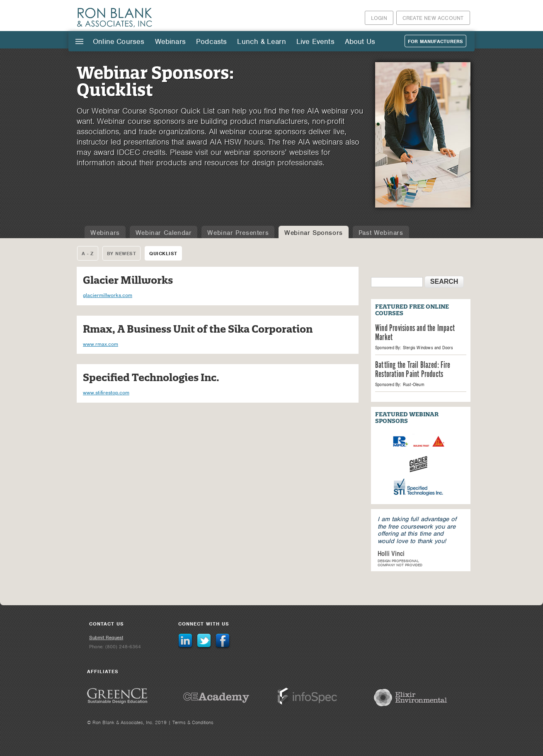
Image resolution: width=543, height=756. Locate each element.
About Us (360, 41)
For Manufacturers (435, 41)
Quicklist (163, 254)
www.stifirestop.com (106, 392)
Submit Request (106, 638)
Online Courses (119, 41)
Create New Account (433, 18)
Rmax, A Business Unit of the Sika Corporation (198, 329)
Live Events (315, 41)
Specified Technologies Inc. (151, 378)
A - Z (88, 254)
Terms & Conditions (193, 722)
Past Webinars (381, 233)
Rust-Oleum (414, 384)
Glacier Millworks (128, 280)
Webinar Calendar (164, 233)
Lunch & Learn (261, 41)
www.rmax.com (101, 344)
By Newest (122, 254)
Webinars (170, 41)
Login (379, 18)
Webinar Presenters (238, 233)
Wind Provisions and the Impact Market (415, 333)
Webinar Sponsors (314, 233)
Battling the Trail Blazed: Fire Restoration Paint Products (413, 370)
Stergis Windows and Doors (428, 348)
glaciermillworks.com (108, 295)
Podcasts (211, 41)
